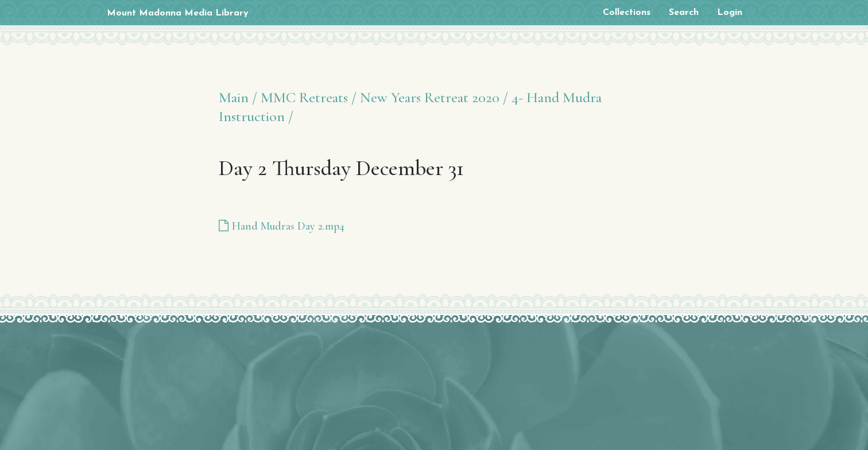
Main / (238, 97)
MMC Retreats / (309, 97)
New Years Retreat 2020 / (434, 97)
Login (730, 13)
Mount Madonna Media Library (178, 13)
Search (684, 13)
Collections (627, 13)
